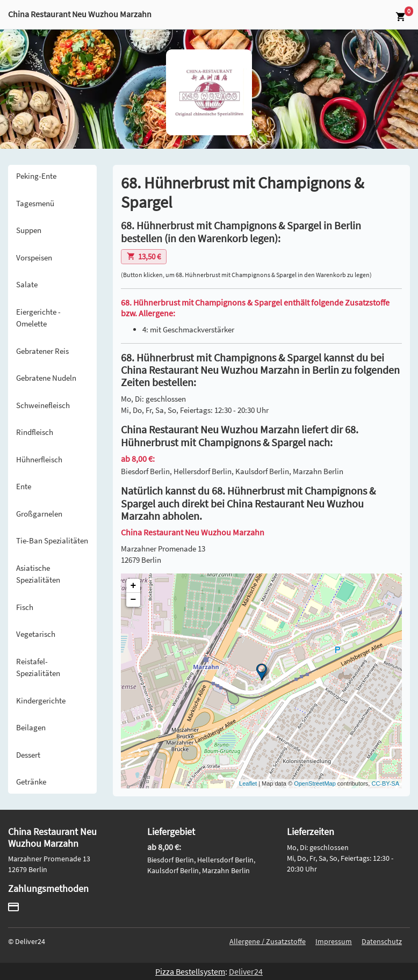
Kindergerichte (41, 700)
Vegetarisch (36, 634)
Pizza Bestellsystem (190, 971)
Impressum (334, 941)
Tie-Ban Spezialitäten (52, 540)
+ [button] (134, 586)
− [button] (134, 600)
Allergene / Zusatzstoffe (268, 941)
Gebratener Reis (42, 351)
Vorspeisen (34, 257)
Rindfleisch (35, 432)
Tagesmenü (35, 203)
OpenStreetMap (315, 783)
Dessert (28, 755)
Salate (27, 284)
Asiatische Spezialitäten (38, 574)
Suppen (29, 230)
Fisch (25, 607)
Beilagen (31, 727)
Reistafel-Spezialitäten (38, 667)
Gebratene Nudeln (46, 378)
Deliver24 (246, 971)
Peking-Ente (36, 176)
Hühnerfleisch (39, 459)
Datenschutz (382, 941)
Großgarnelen (39, 514)
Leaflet (248, 783)
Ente (24, 486)
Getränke (31, 782)
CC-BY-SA (385, 783)
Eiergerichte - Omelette (38, 318)
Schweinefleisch (43, 405)
